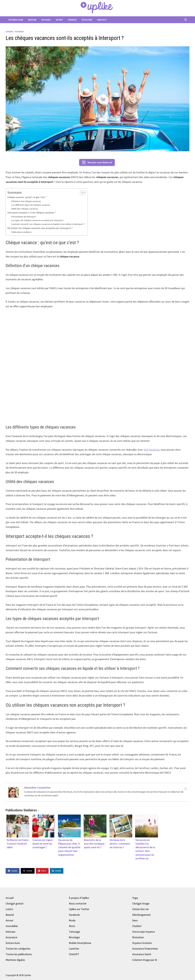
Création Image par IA (145, 960)
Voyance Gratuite (142, 943)
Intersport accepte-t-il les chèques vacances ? (32, 213)
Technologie (16, 20)
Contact (102, 20)
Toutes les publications (19, 954)
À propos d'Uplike (79, 898)
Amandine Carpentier (37, 788)
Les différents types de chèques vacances (31, 205)
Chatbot (137, 926)
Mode (72, 920)
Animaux (11, 932)
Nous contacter (78, 903)
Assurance (11, 937)
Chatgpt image (141, 903)
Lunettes (74, 949)
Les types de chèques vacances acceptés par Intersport (37, 220)
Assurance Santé (142, 954)
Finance (72, 20)
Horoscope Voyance (144, 932)
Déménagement (141, 915)
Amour (9, 920)
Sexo (135, 920)
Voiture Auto (13, 943)
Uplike (28, 975)
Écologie (87, 20)
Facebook (74, 915)
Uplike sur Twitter (79, 909)
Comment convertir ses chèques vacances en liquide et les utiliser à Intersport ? (48, 224)
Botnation (138, 937)
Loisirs (9, 32)
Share (13, 871)
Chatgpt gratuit (15, 903)
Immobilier (12, 926)
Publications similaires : (22, 232)
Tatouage (74, 932)
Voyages (46, 20)
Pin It (42, 871)
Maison (32, 20)
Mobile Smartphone (80, 943)
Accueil (10, 898)
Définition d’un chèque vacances (26, 201)
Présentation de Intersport (24, 217)
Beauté (10, 915)
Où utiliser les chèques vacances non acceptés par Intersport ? (40, 228)
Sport (59, 20)
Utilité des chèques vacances (25, 209)
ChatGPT (74, 954)
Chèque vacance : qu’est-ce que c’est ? (27, 197)
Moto (72, 926)
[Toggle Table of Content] (81, 193)
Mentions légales (15, 960)
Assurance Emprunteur (145, 949)
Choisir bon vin (140, 909)
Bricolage (74, 937)
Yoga (135, 898)
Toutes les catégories (18, 949)
